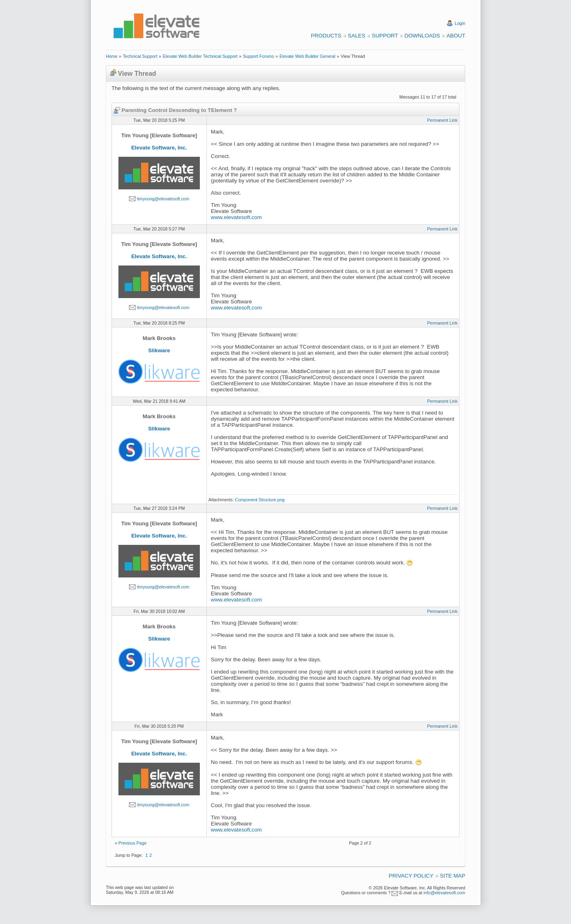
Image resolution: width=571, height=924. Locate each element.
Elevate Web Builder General (307, 56)
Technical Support (140, 56)
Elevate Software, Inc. (159, 148)
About (456, 36)
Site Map (453, 876)
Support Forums (258, 56)
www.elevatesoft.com (236, 217)
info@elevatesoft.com (444, 893)
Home (112, 56)
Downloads (422, 36)
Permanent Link (442, 120)
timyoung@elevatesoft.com (163, 199)
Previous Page (132, 843)
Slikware (159, 350)
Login (460, 23)
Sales (357, 36)
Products (326, 36)
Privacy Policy (411, 876)
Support (385, 36)
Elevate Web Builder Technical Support (200, 56)
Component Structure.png (260, 500)
